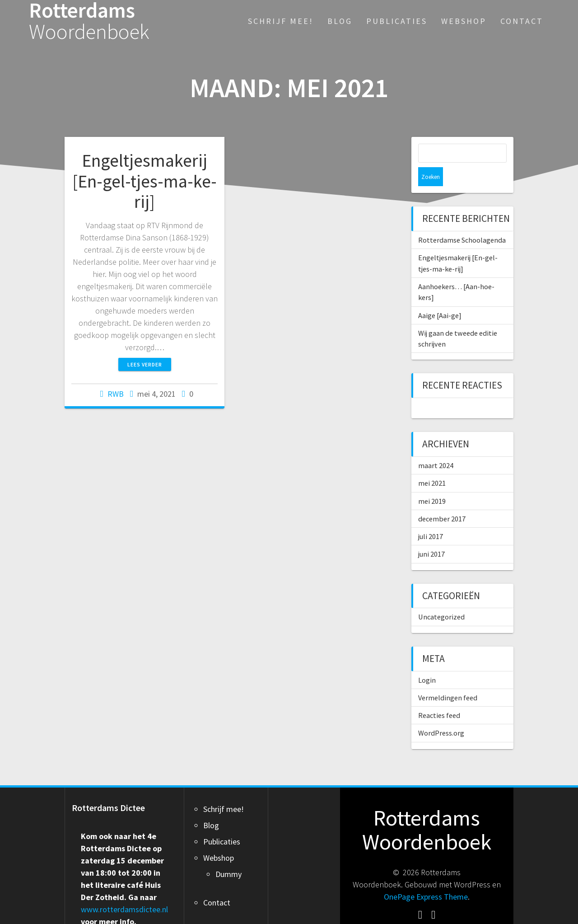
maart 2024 (436, 446)
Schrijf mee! (281, 21)
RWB (116, 394)
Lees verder (145, 364)
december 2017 (442, 500)
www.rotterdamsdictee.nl (124, 890)
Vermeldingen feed (448, 679)
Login (427, 661)
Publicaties (397, 21)
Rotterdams (89, 21)
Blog (340, 21)
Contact (522, 21)
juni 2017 (431, 535)
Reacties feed (439, 696)
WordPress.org (441, 714)
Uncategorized (441, 598)
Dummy (228, 855)
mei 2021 (432, 464)
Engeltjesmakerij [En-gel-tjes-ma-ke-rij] (144, 181)
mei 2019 (432, 482)
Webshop (464, 21)
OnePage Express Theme (426, 878)
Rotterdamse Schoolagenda (462, 221)
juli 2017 (431, 517)
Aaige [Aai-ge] (440, 296)
